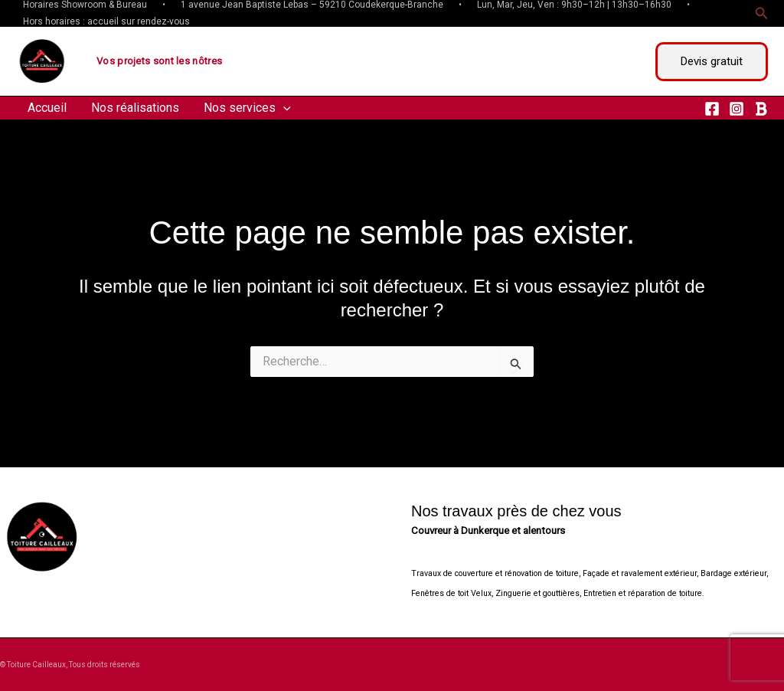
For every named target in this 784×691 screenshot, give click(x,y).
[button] (762, 13)
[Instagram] (737, 109)
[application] (283, 108)
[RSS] (761, 109)
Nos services (247, 108)
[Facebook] (712, 109)
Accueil (47, 108)
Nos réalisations (135, 108)
